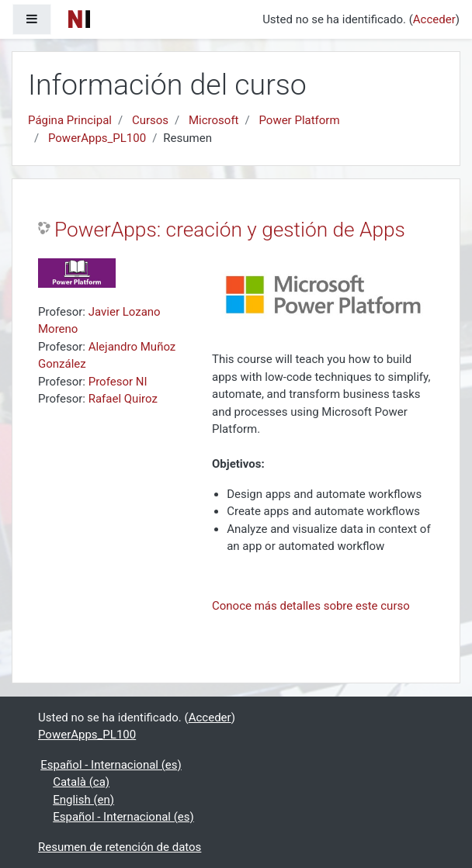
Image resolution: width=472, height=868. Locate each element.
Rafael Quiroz (123, 399)
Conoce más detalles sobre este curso (311, 606)
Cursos (150, 120)
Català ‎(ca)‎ (81, 782)
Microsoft (214, 120)
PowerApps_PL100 (97, 138)
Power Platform (299, 120)
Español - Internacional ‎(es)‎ (111, 765)
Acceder (434, 19)
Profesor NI (118, 382)
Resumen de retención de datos (120, 847)
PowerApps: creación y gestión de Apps (230, 230)
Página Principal (70, 120)
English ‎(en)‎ (83, 800)
